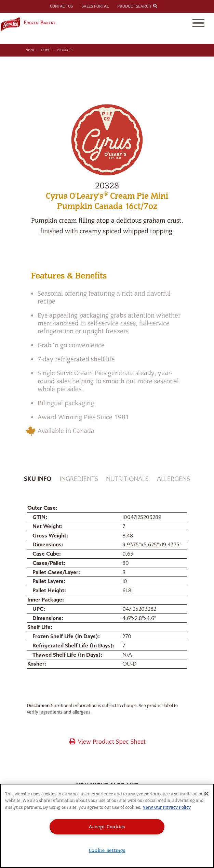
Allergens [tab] (173, 479)
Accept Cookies (107, 827)
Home (45, 50)
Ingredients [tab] (79, 479)
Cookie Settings (107, 850)
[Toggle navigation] (198, 23)
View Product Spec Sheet (107, 742)
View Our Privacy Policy (167, 807)
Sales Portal (95, 6)
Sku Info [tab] (38, 479)
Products (65, 50)
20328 (30, 50)
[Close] (206, 794)
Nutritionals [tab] (127, 479)
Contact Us (61, 6)
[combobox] (161, 6)
